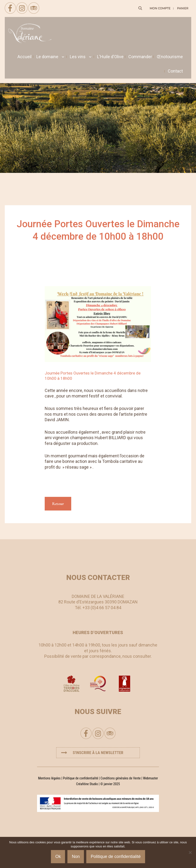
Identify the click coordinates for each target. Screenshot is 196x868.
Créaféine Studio (87, 784)
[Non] (190, 852)
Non (76, 857)
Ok (58, 857)
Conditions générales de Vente (121, 778)
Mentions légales (49, 778)
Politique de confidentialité (80, 778)
